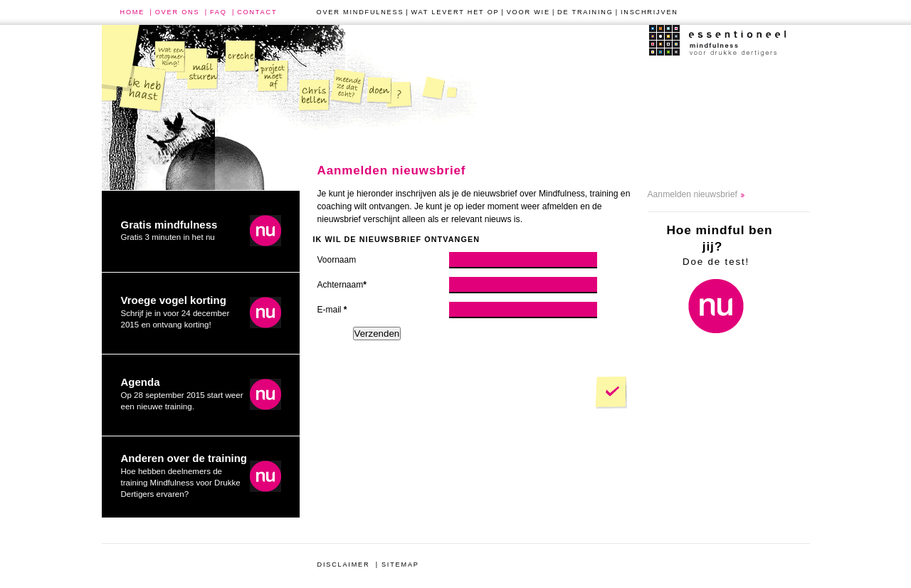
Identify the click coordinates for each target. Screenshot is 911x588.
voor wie (528, 12)
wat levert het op (455, 12)
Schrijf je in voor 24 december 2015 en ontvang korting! (175, 311)
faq (218, 12)
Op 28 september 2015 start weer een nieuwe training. (182, 393)
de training (585, 12)
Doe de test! (719, 245)
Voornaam (337, 260)
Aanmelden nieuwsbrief (693, 194)
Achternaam (342, 285)
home (133, 12)
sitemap (400, 565)
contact (257, 12)
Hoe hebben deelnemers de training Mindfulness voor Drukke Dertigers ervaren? (184, 475)
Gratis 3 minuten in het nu (169, 230)
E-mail (332, 310)
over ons (178, 12)
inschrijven (649, 12)
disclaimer (344, 565)
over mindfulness (360, 12)
